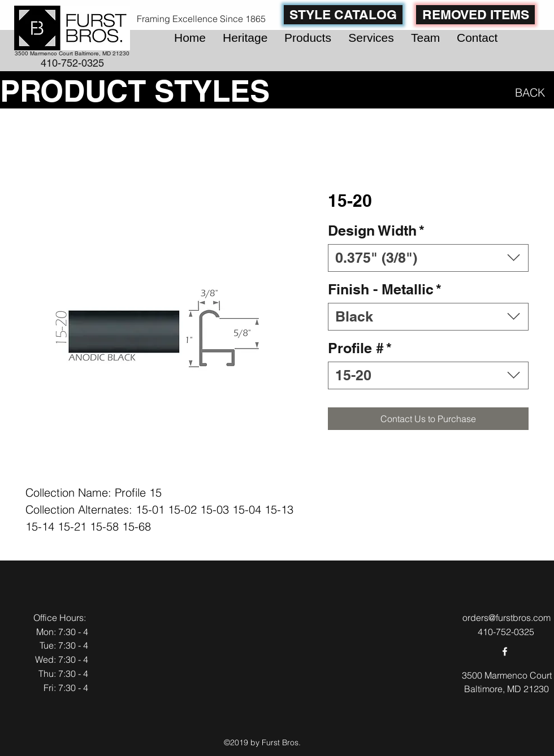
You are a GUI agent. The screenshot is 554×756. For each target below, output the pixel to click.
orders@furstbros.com (507, 618)
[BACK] (528, 92)
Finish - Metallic (385, 289)
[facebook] (505, 651)
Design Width (376, 231)
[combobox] (428, 258)
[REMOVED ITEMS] (475, 15)
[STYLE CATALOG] (343, 15)
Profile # (360, 348)
